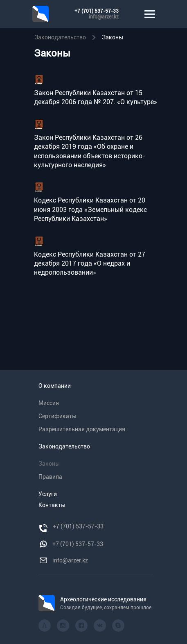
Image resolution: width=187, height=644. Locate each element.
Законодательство (60, 37)
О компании (55, 386)
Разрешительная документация (82, 429)
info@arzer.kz (104, 17)
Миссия (49, 403)
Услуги (48, 494)
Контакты (52, 505)
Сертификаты (57, 416)
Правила (50, 477)
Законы (113, 37)
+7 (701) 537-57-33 (97, 11)
